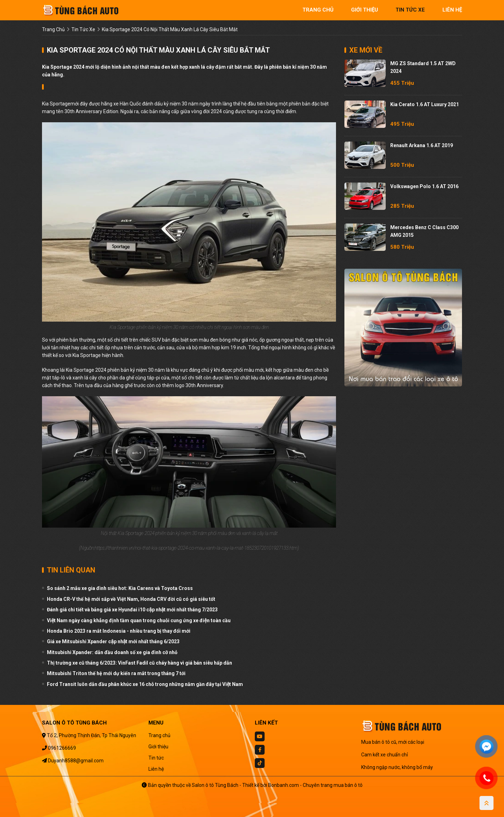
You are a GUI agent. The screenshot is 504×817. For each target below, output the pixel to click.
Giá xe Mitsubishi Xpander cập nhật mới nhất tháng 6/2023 (113, 641)
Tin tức (156, 758)
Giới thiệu (158, 747)
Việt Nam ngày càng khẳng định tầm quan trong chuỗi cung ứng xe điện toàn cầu (139, 620)
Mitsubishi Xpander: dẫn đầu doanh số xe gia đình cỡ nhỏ (112, 652)
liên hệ (452, 10)
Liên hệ (156, 769)
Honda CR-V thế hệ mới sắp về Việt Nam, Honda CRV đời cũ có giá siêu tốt (131, 599)
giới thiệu (365, 10)
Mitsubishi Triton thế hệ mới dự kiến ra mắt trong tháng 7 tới (116, 673)
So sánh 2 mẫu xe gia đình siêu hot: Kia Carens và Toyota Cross (120, 588)
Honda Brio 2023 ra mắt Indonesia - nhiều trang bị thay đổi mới (119, 631)
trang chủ (318, 10)
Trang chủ (159, 735)
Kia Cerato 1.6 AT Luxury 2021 (425, 104)
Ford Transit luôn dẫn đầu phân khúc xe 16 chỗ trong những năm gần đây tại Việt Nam (145, 684)
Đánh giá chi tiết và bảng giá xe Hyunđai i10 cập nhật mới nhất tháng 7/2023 (132, 610)
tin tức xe (410, 10)
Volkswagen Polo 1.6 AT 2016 (424, 186)
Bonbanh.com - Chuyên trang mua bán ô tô (315, 785)
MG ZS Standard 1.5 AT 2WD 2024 (423, 67)
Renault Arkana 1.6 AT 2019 (422, 145)
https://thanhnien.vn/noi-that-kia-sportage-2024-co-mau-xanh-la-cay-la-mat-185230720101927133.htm (196, 548)
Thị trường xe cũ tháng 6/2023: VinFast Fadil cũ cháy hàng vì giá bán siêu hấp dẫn (139, 663)
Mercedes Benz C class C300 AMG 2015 (424, 231)
